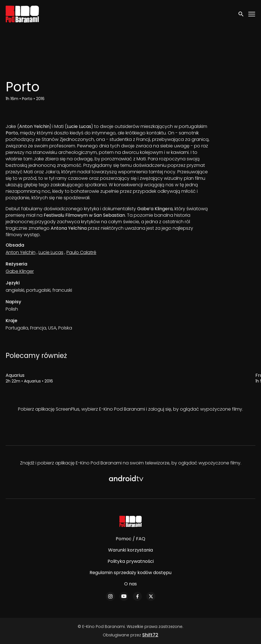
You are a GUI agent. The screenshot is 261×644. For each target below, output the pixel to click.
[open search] (241, 14)
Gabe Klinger (20, 271)
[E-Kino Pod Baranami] (130, 521)
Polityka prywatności (131, 561)
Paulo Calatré (81, 252)
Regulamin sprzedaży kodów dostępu (130, 573)
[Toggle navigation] (252, 14)
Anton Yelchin (21, 252)
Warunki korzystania (130, 550)
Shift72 (150, 635)
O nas (130, 584)
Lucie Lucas (51, 252)
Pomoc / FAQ (130, 539)
